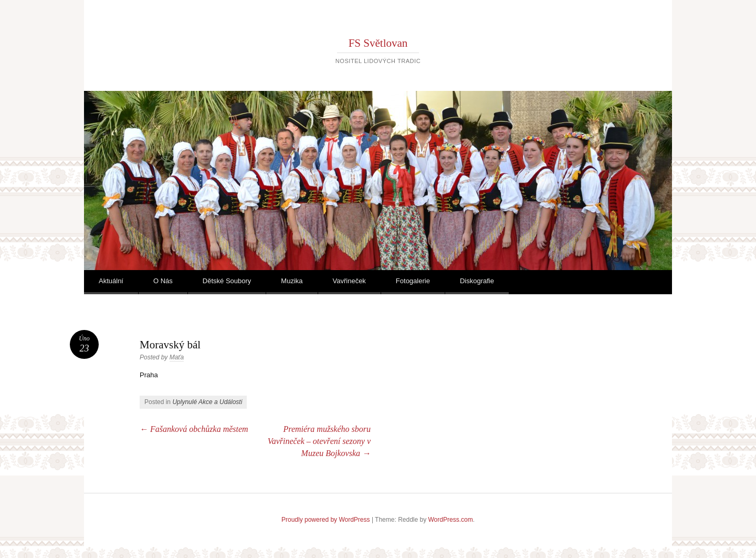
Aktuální (111, 281)
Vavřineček (349, 281)
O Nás (163, 281)
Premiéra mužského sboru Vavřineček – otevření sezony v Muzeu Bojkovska (319, 441)
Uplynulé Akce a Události (207, 402)
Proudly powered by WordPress (326, 520)
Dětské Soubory (227, 281)
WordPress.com (451, 520)
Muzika (292, 281)
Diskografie (477, 281)
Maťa (177, 357)
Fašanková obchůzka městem (194, 429)
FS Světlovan (378, 43)
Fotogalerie (413, 281)
